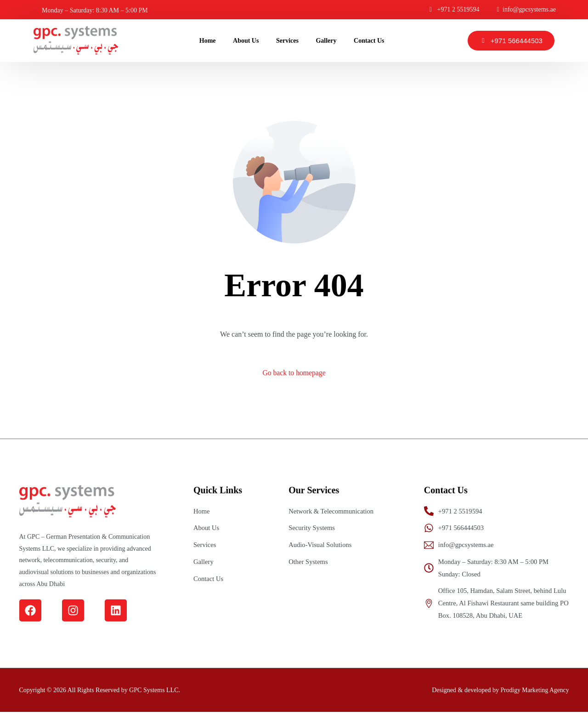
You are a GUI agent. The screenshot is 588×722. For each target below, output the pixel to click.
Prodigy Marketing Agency (534, 700)
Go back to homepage (294, 373)
